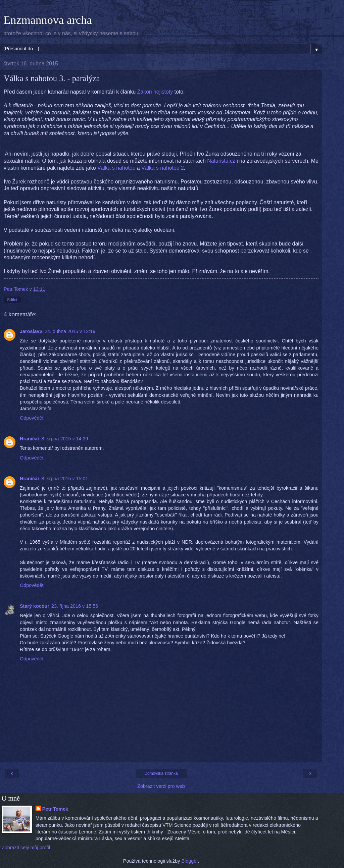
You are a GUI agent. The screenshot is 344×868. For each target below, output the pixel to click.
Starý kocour (35, 606)
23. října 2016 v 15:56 (75, 606)
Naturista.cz (221, 161)
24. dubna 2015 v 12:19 (70, 331)
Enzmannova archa (48, 20)
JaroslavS (31, 331)
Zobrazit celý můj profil (26, 848)
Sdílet (12, 300)
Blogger (189, 861)
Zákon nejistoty (155, 92)
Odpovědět (32, 418)
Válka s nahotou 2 (163, 168)
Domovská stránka (161, 773)
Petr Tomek (55, 809)
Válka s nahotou (116, 168)
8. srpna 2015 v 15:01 (65, 479)
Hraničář (30, 439)
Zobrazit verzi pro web (161, 786)
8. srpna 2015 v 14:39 (65, 439)
